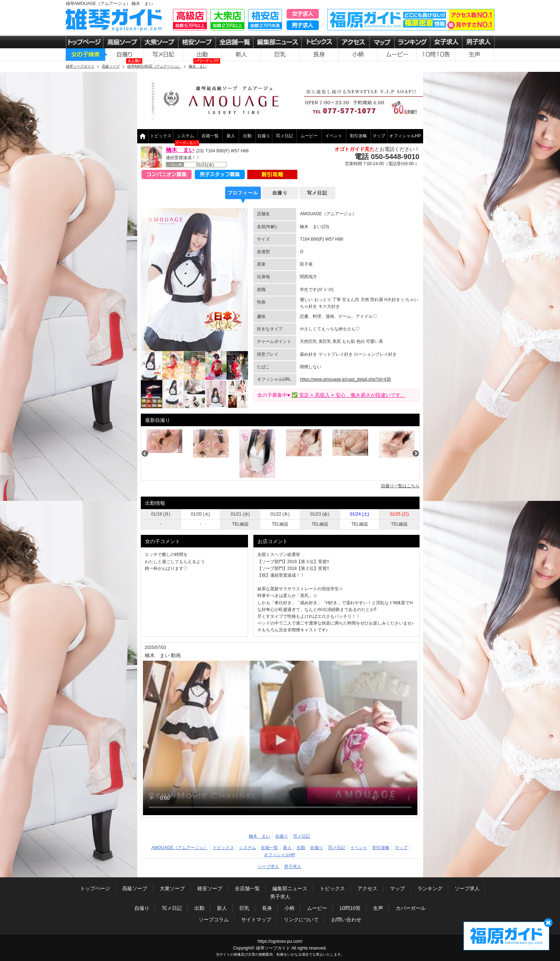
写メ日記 (284, 136)
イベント (334, 136)
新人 (231, 136)
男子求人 (293, 867)
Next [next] (416, 454)
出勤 (247, 136)
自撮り (264, 136)
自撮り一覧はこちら (400, 486)
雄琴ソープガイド (273, 948)
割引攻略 (358, 136)
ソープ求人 (268, 867)
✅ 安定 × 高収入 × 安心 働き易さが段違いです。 (349, 395)
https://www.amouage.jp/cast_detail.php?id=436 (345, 379)
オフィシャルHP (405, 136)
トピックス (161, 136)
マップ (379, 136)
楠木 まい (180, 150)
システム (185, 136)
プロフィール (243, 193)
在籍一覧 (210, 136)
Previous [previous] (145, 454)
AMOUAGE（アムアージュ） (179, 848)
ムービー (309, 136)
